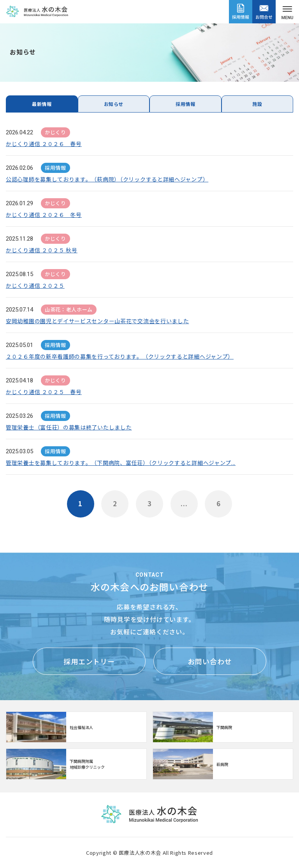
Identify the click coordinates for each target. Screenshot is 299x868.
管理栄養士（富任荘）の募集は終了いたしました (69, 427)
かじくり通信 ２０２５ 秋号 (42, 250)
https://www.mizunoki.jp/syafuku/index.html (223, 727)
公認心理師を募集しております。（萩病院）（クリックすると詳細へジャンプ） (107, 179)
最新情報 (42, 104)
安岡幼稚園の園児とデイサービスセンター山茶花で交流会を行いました (97, 321)
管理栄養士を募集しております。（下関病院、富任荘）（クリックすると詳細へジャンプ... (121, 463)
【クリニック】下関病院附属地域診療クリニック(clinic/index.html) (76, 764)
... (184, 503)
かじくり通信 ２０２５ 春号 (44, 392)
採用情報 (185, 104)
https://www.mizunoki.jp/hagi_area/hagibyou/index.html (223, 764)
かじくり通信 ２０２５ (35, 285)
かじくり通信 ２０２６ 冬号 (44, 215)
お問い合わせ (210, 661)
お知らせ (114, 104)
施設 (257, 104)
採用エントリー (89, 661)
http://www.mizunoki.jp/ (76, 727)
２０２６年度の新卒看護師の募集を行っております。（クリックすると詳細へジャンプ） (120, 356)
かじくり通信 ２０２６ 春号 (44, 144)
